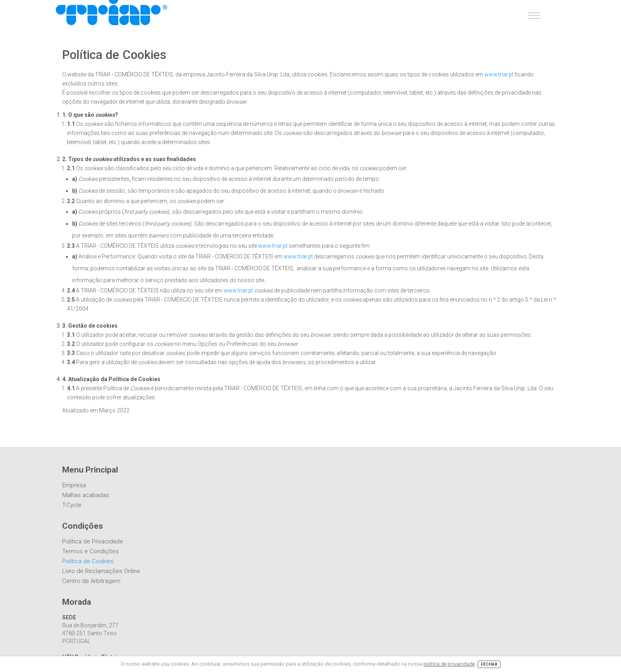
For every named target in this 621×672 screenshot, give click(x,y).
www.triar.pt (499, 74)
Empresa (74, 485)
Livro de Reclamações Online (101, 571)
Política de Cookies (88, 561)
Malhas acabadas (86, 495)
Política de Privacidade (93, 541)
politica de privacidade (449, 664)
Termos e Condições (90, 551)
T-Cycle (72, 505)
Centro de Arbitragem (91, 581)
